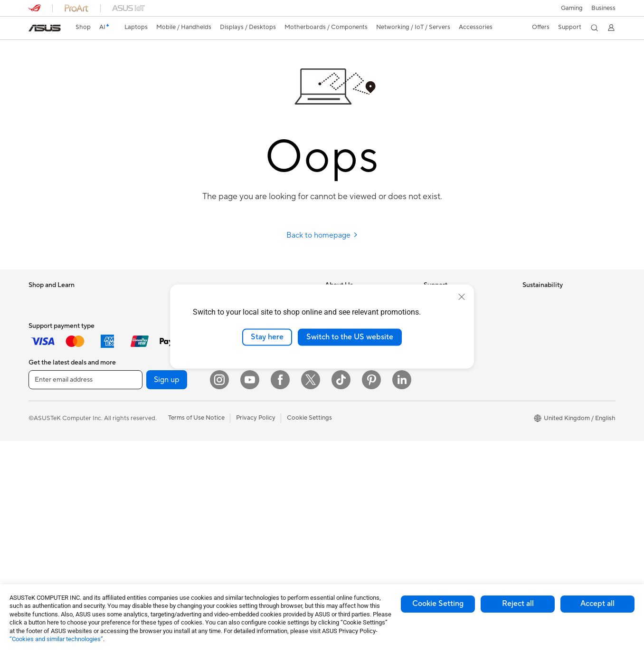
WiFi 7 (136, 514)
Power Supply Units (154, 400)
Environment (540, 314)
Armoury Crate (346, 493)
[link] (45, 28)
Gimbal (235, 479)
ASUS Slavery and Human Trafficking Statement (361, 389)
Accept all (597, 604)
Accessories (45, 385)
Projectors (43, 472)
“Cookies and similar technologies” (56, 639)
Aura (331, 507)
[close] (462, 297)
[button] (572, 8)
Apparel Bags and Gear (257, 450)
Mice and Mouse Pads (255, 407)
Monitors (41, 458)
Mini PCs (139, 314)
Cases (135, 414)
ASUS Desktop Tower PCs (65, 500)
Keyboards (240, 393)
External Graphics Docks (162, 442)
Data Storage (146, 428)
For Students (47, 328)
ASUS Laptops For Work (63, 343)
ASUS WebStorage (352, 371)
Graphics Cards (149, 371)
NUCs (135, 299)
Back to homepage (322, 235)
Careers (336, 421)
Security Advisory (449, 371)
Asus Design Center (352, 479)
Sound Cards (145, 457)
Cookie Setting (438, 604)
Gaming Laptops (52, 371)
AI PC (333, 464)
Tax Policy (339, 407)
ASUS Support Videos (455, 385)
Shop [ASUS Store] (83, 27)
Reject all (518, 604)
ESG (529, 299)
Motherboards (147, 357)
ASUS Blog (341, 450)
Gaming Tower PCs (55, 515)
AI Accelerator (147, 485)
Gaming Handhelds (55, 414)
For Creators (47, 357)
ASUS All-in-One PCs (58, 486)
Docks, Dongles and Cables (263, 507)
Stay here (267, 337)
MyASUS (436, 399)
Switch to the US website (350, 337)
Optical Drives (147, 471)
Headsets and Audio (253, 422)
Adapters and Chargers (258, 493)
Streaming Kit (244, 464)
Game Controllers (250, 436)
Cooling (138, 385)
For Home (43, 314)
